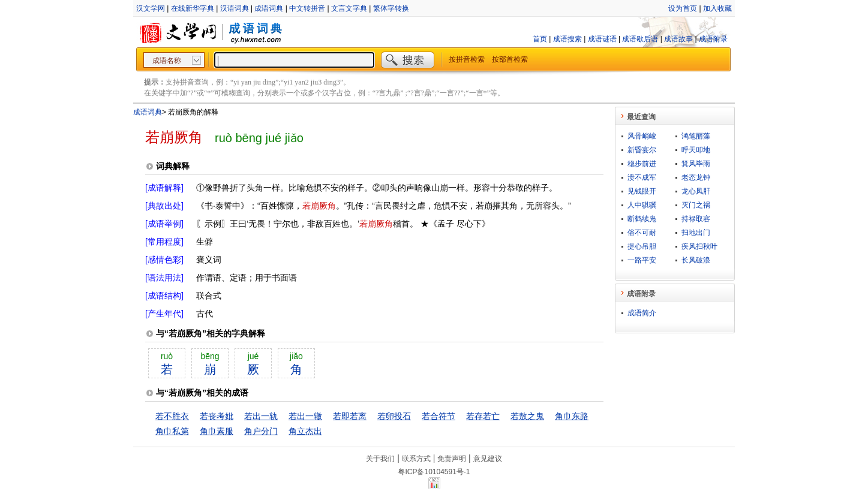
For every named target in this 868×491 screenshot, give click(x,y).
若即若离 (350, 416)
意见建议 (488, 459)
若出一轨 (261, 416)
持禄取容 (696, 219)
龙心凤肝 (696, 191)
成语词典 (269, 8)
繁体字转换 (391, 8)
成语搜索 (567, 39)
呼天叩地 (696, 150)
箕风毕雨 (696, 164)
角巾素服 (217, 431)
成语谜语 (602, 39)
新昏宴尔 (642, 150)
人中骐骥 (642, 205)
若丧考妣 (217, 416)
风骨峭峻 (642, 136)
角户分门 (261, 431)
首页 (540, 39)
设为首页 (683, 8)
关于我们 (380, 459)
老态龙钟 (696, 177)
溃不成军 (642, 177)
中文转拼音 (307, 8)
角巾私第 (172, 431)
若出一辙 (305, 416)
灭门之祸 (696, 205)
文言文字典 (349, 8)
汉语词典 (235, 8)
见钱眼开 (642, 191)
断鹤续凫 (642, 219)
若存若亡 (483, 416)
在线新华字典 (193, 8)
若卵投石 (394, 416)
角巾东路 (572, 416)
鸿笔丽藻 (696, 136)
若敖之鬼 (527, 416)
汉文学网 (151, 8)
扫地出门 (696, 233)
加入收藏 (717, 8)
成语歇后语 (640, 39)
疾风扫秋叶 (699, 246)
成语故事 (678, 39)
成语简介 (642, 313)
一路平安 (642, 260)
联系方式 (416, 459)
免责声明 (452, 459)
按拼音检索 (467, 59)
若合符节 (438, 416)
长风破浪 (696, 260)
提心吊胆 (642, 246)
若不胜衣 (172, 416)
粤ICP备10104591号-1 (434, 472)
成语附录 (713, 39)
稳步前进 (642, 164)
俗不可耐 (642, 233)
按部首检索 (510, 59)
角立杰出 (305, 431)
